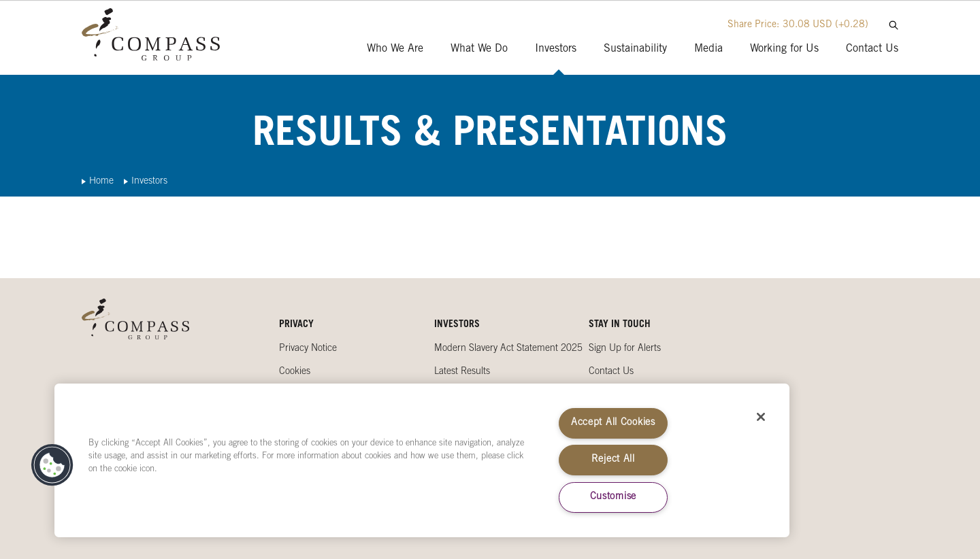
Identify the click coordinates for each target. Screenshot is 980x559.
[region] (422, 460)
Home (101, 182)
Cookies (295, 372)
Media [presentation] (708, 49)
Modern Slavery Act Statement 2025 (508, 349)
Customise (613, 497)
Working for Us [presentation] (784, 49)
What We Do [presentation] (479, 49)
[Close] (761, 417)
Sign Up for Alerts (625, 349)
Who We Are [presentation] (395, 49)
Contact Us (611, 372)
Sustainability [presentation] (635, 49)
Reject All (613, 460)
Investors (149, 182)
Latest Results (462, 372)
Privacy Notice (308, 349)
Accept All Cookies (613, 423)
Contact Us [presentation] (872, 49)
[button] (52, 465)
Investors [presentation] (556, 49)
